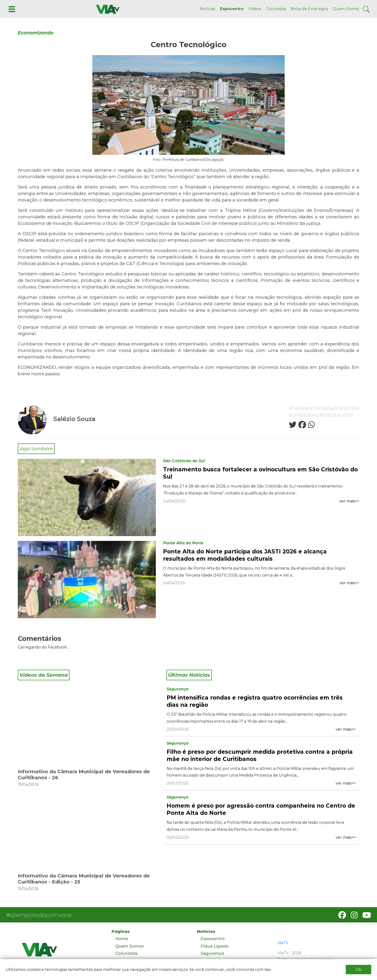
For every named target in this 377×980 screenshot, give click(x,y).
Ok (358, 970)
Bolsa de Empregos (309, 9)
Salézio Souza (74, 419)
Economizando (36, 33)
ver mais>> (349, 501)
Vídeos (255, 9)
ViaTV (283, 943)
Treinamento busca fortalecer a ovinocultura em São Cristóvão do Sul (260, 473)
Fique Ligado (215, 946)
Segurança (178, 689)
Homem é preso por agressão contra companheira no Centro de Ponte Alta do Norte (261, 809)
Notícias (208, 9)
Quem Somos (346, 9)
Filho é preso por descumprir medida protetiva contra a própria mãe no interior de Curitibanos (260, 755)
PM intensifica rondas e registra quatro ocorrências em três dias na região (255, 701)
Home (122, 939)
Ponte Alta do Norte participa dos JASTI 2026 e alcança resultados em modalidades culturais (245, 555)
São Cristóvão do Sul (184, 461)
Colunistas (276, 9)
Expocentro (232, 9)
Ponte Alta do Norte (183, 543)
